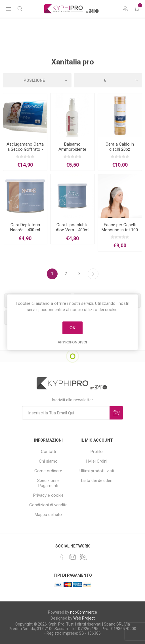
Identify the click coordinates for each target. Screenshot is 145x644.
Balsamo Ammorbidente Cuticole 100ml (72, 149)
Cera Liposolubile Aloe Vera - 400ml (72, 227)
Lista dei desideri (97, 481)
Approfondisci (72, 342)
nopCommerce (84, 612)
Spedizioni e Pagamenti (48, 483)
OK (72, 328)
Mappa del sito (48, 515)
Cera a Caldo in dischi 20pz (120, 147)
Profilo (97, 452)
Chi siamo (48, 461)
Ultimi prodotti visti (97, 471)
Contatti (48, 452)
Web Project (84, 618)
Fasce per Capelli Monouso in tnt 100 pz (120, 230)
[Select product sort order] (37, 80)
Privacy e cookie (48, 495)
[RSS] (83, 557)
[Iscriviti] (66, 413)
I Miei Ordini (97, 461)
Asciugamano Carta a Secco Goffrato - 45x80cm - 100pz (25, 149)
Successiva (93, 274)
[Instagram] (73, 557)
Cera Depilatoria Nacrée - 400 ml (25, 227)
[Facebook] (62, 557)
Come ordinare (48, 471)
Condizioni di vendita (48, 505)
